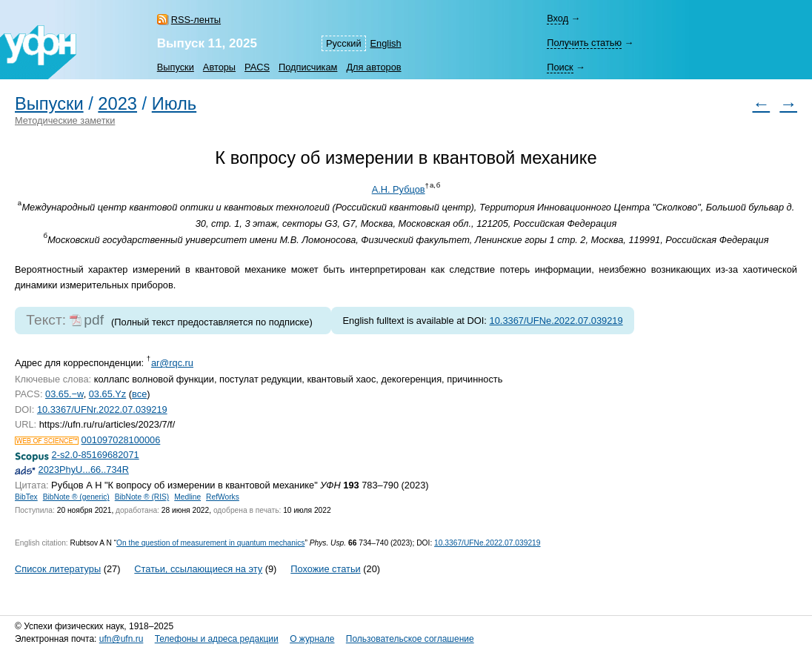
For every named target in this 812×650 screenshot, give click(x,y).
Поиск (560, 67)
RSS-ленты (196, 20)
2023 (117, 104)
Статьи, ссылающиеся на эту (198, 569)
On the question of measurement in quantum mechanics (210, 543)
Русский (343, 43)
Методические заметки (65, 120)
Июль (174, 104)
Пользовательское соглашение (410, 639)
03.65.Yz (108, 394)
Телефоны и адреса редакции (217, 639)
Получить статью (584, 43)
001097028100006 (121, 440)
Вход (558, 18)
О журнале (312, 639)
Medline (187, 497)
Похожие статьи (325, 569)
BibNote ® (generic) (76, 497)
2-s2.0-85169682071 (96, 455)
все (139, 394)
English (386, 43)
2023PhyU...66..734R (84, 470)
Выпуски (176, 67)
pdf (94, 320)
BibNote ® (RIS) (142, 497)
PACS (257, 67)
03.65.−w (64, 394)
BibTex (26, 497)
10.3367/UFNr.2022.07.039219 (102, 409)
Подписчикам (308, 67)
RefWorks (223, 497)
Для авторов (373, 67)
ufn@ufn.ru (122, 639)
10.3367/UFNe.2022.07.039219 (556, 321)
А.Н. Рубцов (399, 189)
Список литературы (58, 569)
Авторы (219, 67)
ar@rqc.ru (172, 363)
